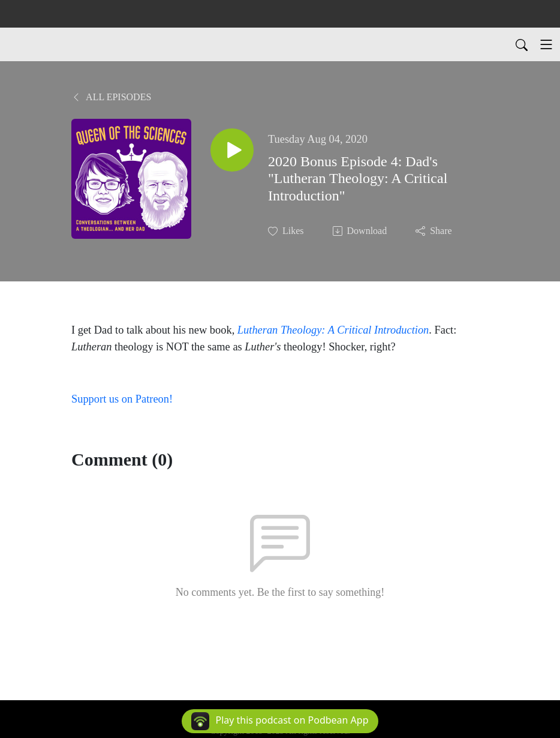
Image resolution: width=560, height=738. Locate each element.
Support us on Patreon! (122, 399)
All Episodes (111, 97)
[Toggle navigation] (546, 44)
